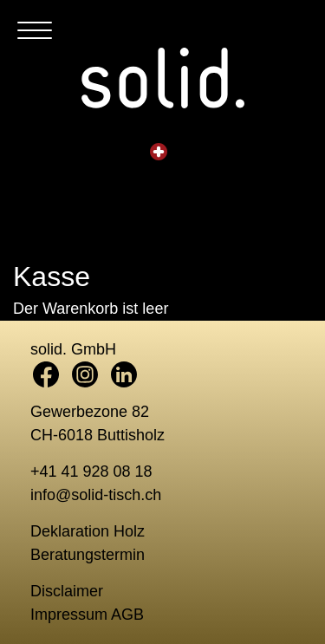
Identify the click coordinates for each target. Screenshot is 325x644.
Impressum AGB (87, 615)
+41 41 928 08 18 (91, 472)
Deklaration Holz (88, 531)
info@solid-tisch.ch (96, 495)
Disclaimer (67, 591)
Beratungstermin (88, 555)
